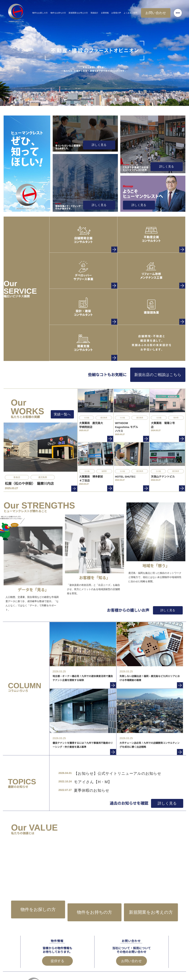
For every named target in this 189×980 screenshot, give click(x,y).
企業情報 (112, 12)
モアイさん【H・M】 (85, 775)
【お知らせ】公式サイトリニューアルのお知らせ (99, 768)
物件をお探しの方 (47, 12)
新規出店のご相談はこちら (164, 374)
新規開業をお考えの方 (86, 12)
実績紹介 (102, 12)
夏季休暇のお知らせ (84, 783)
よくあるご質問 (138, 12)
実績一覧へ (64, 413)
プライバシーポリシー (151, 965)
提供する (57, 941)
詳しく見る (104, 146)
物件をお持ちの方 (66, 12)
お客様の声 (124, 12)
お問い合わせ (159, 12)
